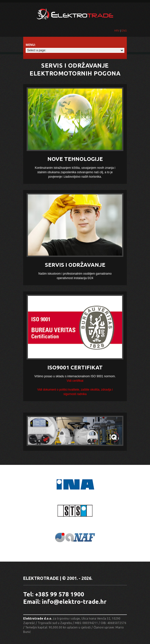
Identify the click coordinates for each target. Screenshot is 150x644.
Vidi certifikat (75, 381)
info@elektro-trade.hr (74, 602)
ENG (124, 31)
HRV (117, 31)
